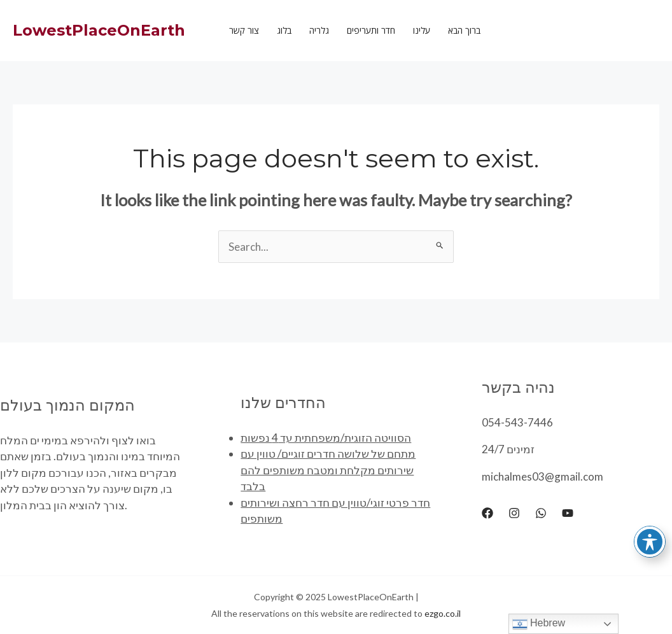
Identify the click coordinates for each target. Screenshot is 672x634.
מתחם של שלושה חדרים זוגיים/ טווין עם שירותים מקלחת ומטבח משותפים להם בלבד (328, 470)
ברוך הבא (464, 30)
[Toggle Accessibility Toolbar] (650, 542)
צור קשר (244, 30)
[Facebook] (487, 513)
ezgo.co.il (443, 613)
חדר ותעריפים (371, 30)
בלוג (284, 30)
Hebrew (539, 624)
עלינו (422, 30)
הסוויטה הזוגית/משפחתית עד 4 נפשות (326, 438)
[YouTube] (568, 513)
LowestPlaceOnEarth (99, 30)
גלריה (319, 30)
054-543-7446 (517, 422)
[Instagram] (514, 513)
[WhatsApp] (541, 513)
